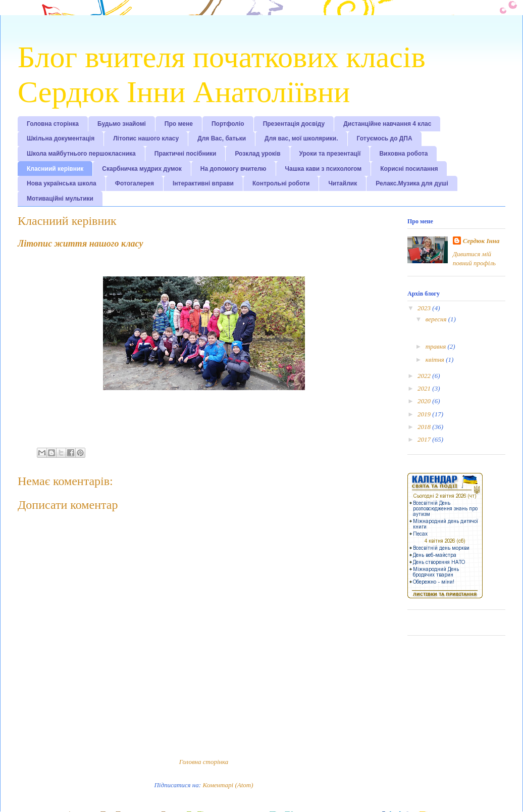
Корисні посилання (409, 169)
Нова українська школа (62, 183)
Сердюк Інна (481, 241)
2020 (425, 401)
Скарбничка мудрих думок (142, 169)
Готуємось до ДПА (385, 138)
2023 (425, 308)
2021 (425, 388)
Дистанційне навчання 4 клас (387, 124)
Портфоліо (228, 124)
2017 (425, 439)
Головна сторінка (53, 124)
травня (437, 346)
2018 (425, 427)
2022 (425, 376)
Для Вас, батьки (222, 138)
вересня (437, 319)
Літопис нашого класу (146, 138)
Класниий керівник (55, 169)
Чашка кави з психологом (324, 169)
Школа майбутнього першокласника (81, 154)
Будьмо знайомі (122, 124)
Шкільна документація (61, 138)
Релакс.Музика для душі (412, 183)
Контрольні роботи (281, 183)
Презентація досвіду (294, 124)
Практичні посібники (186, 154)
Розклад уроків (257, 154)
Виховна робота (403, 154)
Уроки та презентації (330, 154)
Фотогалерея (135, 183)
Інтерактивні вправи (203, 183)
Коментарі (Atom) (228, 785)
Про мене (179, 124)
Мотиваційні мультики (60, 199)
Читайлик (343, 183)
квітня (436, 360)
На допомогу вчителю (233, 169)
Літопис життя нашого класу (80, 244)
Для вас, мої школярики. (301, 138)
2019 (425, 414)
